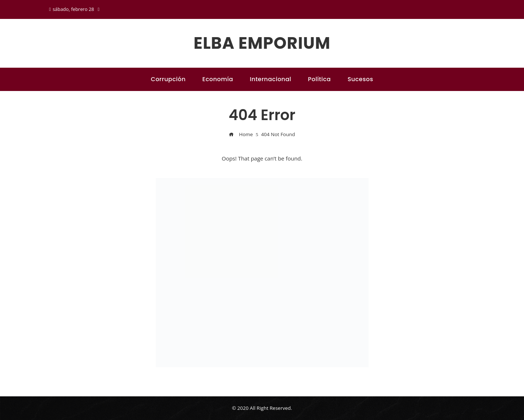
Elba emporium (262, 43)
